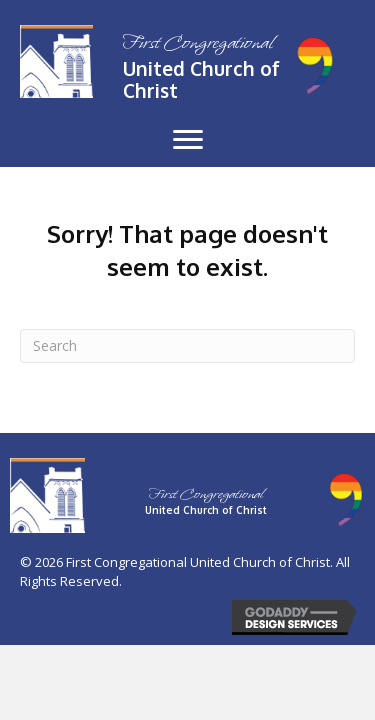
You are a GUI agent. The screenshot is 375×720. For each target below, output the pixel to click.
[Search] (187, 346)
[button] (188, 140)
